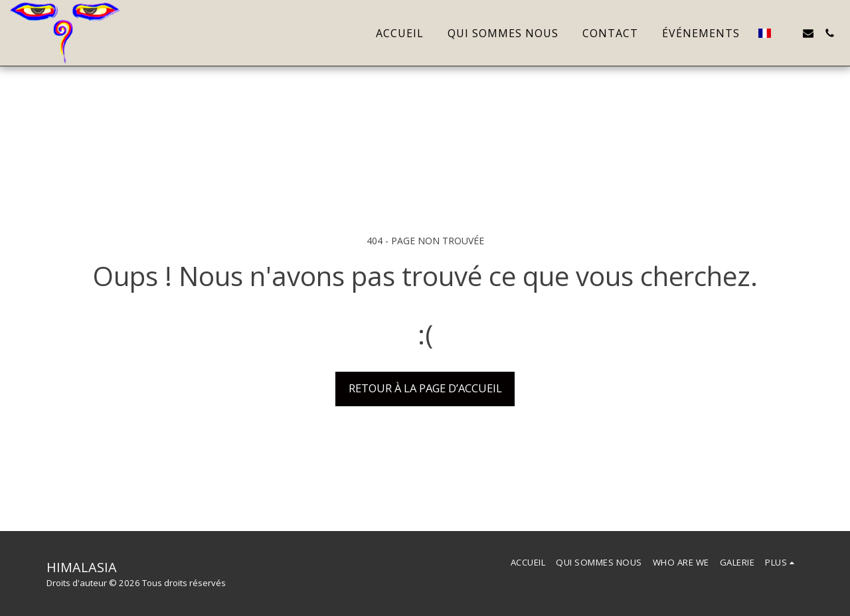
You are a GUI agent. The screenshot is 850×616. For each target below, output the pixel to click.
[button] (787, 33)
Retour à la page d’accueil (425, 388)
